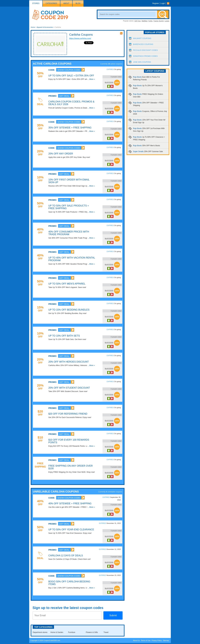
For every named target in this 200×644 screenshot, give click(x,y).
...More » (91, 79)
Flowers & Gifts (92, 632)
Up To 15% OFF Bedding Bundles (69, 310)
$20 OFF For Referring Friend (68, 414)
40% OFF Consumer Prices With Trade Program (69, 233)
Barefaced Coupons (143, 44)
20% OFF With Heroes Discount (69, 362)
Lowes (167, 21)
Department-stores (40, 632)
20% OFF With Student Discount (69, 388)
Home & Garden (57, 632)
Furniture (72, 632)
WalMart (145, 21)
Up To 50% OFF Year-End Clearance (71, 530)
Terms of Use (146, 640)
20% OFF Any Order (61, 154)
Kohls (150, 21)
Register (156, 3)
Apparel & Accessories (45, 27)
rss (121, 33)
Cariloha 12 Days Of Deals (66, 556)
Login (163, 3)
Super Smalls (148, 152)
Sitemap (166, 640)
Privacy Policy (157, 640)
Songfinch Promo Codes (145, 56)
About (66, 3)
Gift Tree (137, 21)
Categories (51, 3)
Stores (36, 3)
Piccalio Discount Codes (145, 50)
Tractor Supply (159, 21)
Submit (113, 615)
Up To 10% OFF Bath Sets (64, 336)
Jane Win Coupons (142, 62)
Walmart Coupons (142, 38)
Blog (78, 3)
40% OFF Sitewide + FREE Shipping (70, 504)
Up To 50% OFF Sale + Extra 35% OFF (71, 76)
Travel (106, 632)
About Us (136, 640)
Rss (169, 3)
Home (33, 27)
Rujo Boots (146, 146)
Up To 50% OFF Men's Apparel (67, 284)
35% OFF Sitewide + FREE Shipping (70, 128)
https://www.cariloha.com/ (80, 38)
